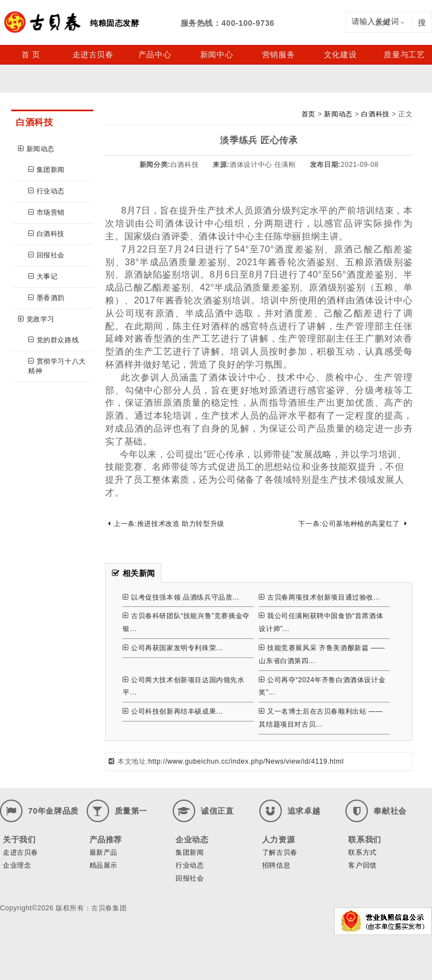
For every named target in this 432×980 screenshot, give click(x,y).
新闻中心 (217, 55)
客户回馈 (362, 865)
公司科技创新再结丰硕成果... (173, 711)
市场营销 (46, 212)
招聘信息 (276, 865)
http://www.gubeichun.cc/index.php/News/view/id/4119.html (246, 761)
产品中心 (155, 55)
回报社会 (46, 255)
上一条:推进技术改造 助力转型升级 (166, 524)
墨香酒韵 (46, 298)
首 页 (31, 55)
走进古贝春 (93, 55)
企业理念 (17, 865)
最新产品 (103, 852)
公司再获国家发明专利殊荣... (173, 648)
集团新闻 (46, 170)
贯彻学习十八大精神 (57, 366)
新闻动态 (36, 149)
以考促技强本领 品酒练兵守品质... (181, 597)
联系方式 (362, 852)
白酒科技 (46, 234)
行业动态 (46, 191)
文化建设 (340, 55)
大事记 (43, 276)
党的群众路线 (53, 340)
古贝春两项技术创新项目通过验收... (319, 597)
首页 (309, 114)
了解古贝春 (280, 852)
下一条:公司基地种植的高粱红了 (352, 524)
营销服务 (278, 55)
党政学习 (36, 319)
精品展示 (103, 865)
